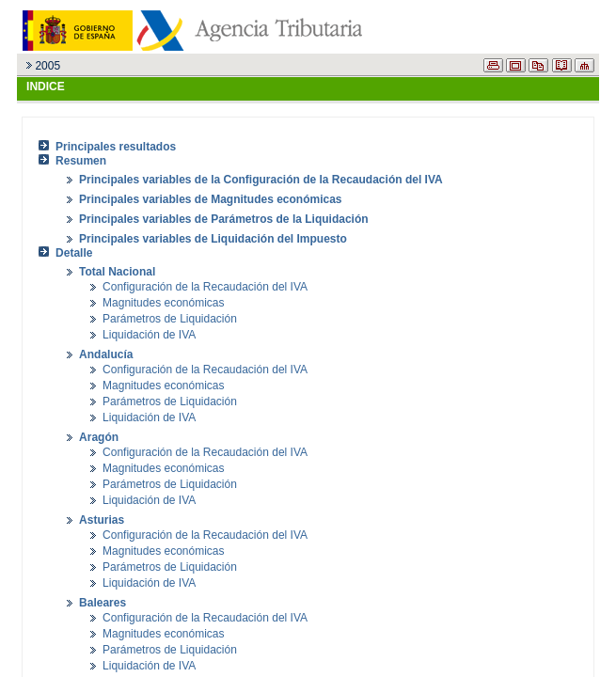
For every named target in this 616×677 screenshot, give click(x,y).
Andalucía (106, 354)
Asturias (102, 520)
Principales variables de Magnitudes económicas (210, 199)
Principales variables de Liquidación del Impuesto (213, 239)
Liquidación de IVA (149, 335)
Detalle (74, 253)
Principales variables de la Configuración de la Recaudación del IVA (261, 180)
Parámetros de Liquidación (170, 319)
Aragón (99, 437)
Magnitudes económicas (163, 303)
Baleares (103, 603)
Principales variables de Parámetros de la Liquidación (223, 219)
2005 (47, 66)
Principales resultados (116, 147)
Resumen (81, 161)
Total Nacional (117, 272)
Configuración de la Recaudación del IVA (205, 287)
